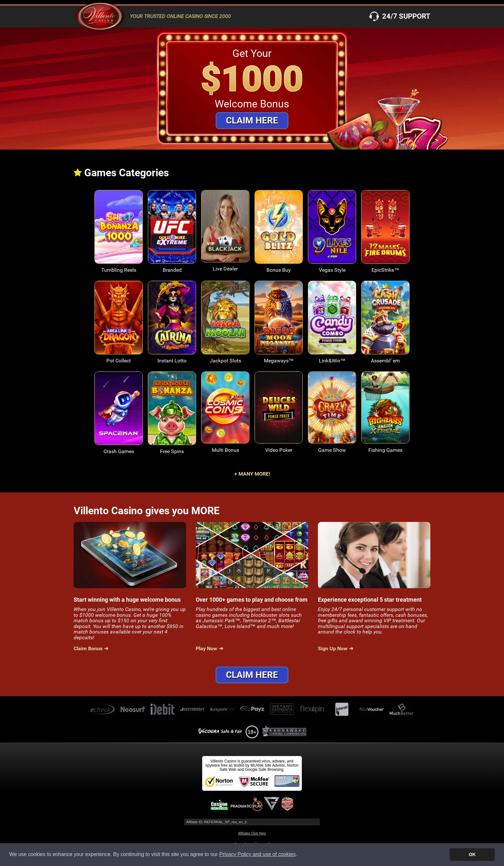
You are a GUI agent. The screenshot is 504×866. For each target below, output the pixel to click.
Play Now (207, 649)
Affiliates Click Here (252, 833)
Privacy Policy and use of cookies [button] (257, 854)
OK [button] (472, 854)
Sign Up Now (333, 649)
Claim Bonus (88, 649)
